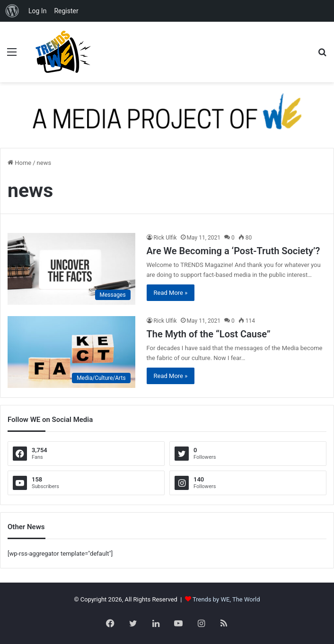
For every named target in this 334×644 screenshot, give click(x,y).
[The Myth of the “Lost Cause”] (71, 352)
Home (19, 163)
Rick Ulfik (165, 238)
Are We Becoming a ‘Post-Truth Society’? (233, 251)
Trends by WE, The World (226, 599)
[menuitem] (12, 11)
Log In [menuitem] (37, 11)
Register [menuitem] (66, 11)
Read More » (171, 293)
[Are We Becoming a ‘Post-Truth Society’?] (71, 269)
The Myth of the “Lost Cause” (209, 334)
